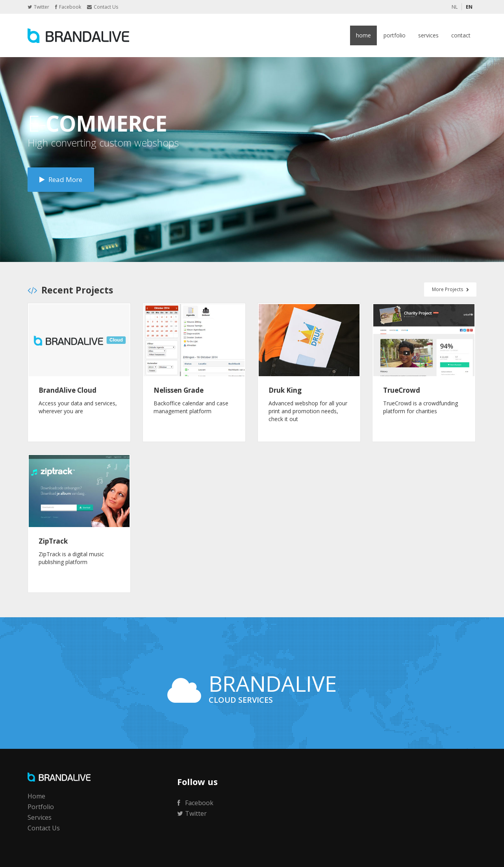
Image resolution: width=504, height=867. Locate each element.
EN (469, 7)
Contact (461, 35)
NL (455, 7)
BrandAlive (79, 35)
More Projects (450, 289)
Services (428, 35)
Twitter (38, 7)
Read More (61, 179)
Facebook (68, 7)
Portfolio (395, 35)
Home (363, 35)
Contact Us (103, 7)
